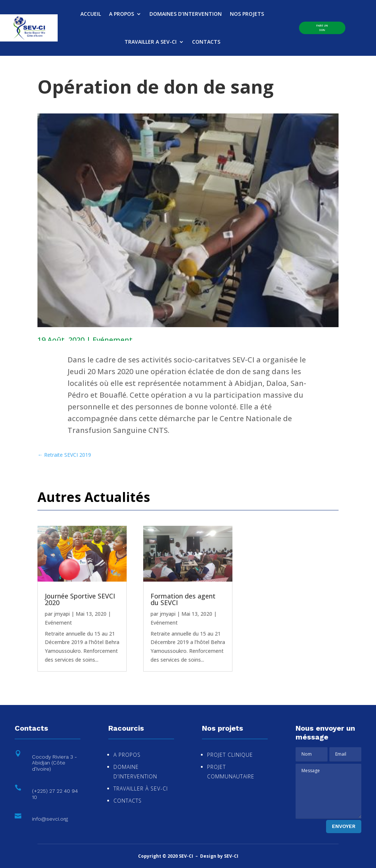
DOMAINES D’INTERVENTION (186, 14)
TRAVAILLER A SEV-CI (151, 42)
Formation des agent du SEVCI (183, 599)
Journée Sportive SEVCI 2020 (80, 599)
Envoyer (344, 826)
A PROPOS (122, 14)
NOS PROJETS (247, 14)
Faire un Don (322, 28)
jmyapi (62, 614)
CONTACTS (206, 42)
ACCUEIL (91, 14)
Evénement (113, 340)
